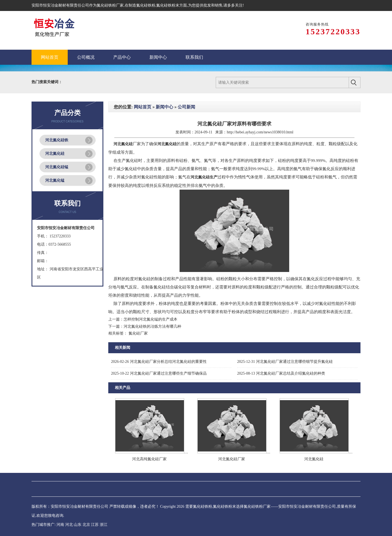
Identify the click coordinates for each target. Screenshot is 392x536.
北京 (86, 525)
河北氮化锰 (55, 180)
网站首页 (143, 107)
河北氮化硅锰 (57, 167)
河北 (69, 525)
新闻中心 (164, 107)
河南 (60, 525)
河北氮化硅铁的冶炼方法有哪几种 (152, 326)
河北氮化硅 (55, 154)
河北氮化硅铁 (57, 140)
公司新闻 (186, 107)
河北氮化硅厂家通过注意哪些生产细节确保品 (159, 373)
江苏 (95, 525)
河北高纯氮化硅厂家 (149, 459)
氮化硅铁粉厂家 (110, 5)
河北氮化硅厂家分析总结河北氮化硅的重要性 (159, 362)
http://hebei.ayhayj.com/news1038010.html (260, 132)
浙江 (104, 525)
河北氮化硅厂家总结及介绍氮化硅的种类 (281, 373)
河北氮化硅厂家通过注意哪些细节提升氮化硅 (285, 362)
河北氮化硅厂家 (232, 459)
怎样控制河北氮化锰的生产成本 (150, 319)
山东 (78, 525)
